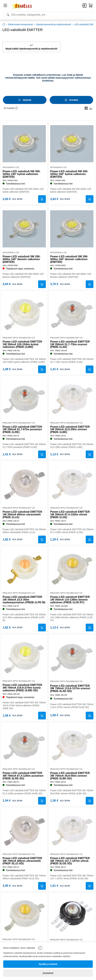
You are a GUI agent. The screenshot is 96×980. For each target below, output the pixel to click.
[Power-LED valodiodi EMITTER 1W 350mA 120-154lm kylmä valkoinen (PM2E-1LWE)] (24, 314)
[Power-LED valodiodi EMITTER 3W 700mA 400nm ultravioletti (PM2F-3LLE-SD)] (24, 831)
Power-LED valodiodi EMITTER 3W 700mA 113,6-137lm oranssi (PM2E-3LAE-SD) (70, 689)
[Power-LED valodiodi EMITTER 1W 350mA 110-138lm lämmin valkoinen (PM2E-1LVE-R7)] (72, 569)
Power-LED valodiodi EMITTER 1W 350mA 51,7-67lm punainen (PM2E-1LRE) (22, 430)
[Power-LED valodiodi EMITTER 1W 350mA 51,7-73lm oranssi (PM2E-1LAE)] (72, 314)
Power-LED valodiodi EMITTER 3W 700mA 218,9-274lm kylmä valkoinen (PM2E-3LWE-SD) (22, 688)
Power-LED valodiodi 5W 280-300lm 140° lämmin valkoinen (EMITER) (22, 259)
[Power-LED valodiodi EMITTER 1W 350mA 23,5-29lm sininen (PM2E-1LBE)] (72, 399)
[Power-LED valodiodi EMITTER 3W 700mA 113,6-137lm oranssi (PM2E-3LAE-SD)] (72, 657)
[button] (86, 108)
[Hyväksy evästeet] (48, 964)
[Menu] (5, 6)
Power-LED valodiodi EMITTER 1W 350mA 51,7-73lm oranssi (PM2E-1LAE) (70, 344)
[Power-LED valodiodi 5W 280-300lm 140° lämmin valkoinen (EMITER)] (24, 229)
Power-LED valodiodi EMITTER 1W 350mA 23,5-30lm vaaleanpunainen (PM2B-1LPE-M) (24, 600)
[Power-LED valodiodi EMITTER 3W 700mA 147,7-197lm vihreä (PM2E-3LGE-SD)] (72, 831)
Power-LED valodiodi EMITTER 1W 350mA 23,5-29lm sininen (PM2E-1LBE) (70, 430)
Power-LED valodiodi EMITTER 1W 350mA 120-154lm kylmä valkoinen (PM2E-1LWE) (22, 344)
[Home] (22, 6)
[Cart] (91, 6)
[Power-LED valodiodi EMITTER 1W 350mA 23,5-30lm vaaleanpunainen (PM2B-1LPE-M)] (24, 569)
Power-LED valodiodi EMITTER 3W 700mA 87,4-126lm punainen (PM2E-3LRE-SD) (23, 776)
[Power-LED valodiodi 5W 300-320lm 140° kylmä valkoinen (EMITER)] (24, 144)
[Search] (48, 15)
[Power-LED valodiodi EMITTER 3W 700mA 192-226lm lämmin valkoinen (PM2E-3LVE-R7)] (24, 916)
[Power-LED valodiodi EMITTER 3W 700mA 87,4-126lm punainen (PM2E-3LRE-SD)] (24, 745)
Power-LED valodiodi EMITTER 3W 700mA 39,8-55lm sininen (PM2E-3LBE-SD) (70, 776)
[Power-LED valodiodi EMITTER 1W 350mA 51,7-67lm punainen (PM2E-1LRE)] (24, 399)
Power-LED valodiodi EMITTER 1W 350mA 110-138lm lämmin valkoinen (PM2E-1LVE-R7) (70, 600)
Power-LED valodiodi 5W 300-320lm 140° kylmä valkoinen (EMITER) (22, 174)
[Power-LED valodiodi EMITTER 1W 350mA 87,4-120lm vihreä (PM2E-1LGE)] (72, 484)
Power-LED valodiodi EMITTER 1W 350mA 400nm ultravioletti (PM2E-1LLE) (22, 515)
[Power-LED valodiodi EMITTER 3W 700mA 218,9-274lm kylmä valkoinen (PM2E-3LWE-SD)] (24, 657)
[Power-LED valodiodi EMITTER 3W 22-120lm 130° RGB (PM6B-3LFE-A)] (72, 916)
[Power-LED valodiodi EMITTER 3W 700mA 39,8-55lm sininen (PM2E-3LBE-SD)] (72, 745)
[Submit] (42, 199)
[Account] (84, 6)
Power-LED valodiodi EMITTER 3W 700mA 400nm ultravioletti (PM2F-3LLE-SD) (22, 861)
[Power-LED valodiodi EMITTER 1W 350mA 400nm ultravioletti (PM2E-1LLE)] (24, 484)
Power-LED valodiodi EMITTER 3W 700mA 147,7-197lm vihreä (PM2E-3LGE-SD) (70, 861)
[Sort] (25, 100)
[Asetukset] (48, 973)
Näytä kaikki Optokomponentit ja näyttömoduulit (31, 47)
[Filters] (71, 100)
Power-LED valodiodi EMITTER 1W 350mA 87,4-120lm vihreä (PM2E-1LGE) (70, 515)
